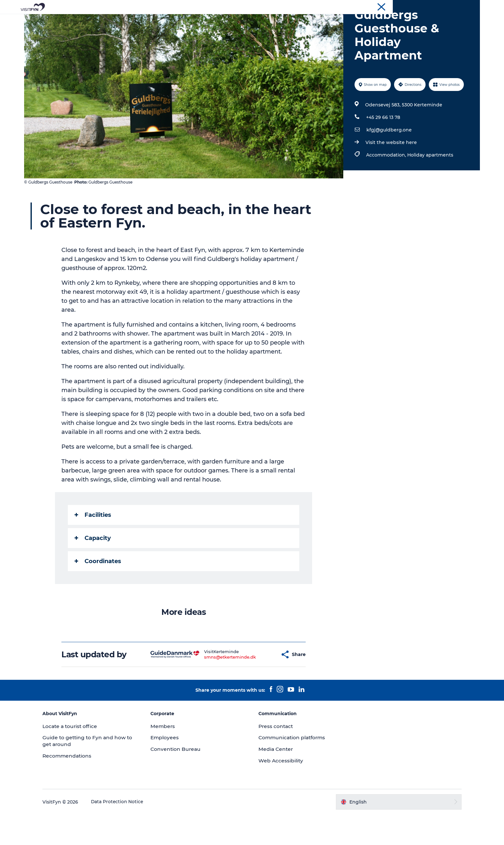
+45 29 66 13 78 (382, 148)
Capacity (93, 569)
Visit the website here (391, 173)
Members (168, 757)
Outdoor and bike (229, 21)
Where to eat (276, 21)
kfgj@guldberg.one (388, 160)
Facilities (94, 545)
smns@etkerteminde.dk (215, 688)
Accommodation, (386, 185)
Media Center (276, 780)
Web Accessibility (281, 791)
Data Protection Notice (128, 832)
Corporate (426, 6)
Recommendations (78, 786)
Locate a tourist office (81, 757)
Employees (170, 768)
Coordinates (99, 592)
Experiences (183, 21)
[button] (260, 685)
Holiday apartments (430, 185)
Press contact (276, 757)
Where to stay (319, 21)
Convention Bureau (460, 6)
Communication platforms (293, 768)
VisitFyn (403, 6)
